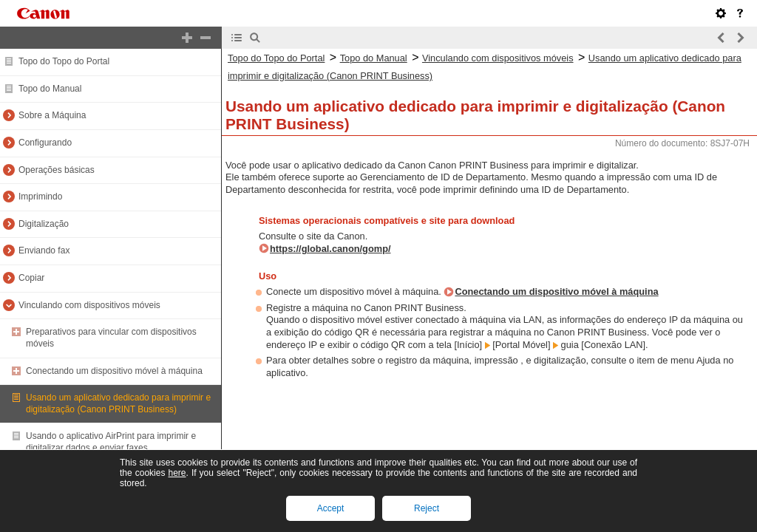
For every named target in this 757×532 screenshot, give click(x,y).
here (177, 473)
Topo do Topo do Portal (64, 61)
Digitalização (44, 224)
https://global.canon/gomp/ (330, 249)
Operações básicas (57, 170)
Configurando (45, 143)
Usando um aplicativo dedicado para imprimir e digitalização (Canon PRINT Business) (118, 403)
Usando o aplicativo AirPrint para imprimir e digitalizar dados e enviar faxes (111, 442)
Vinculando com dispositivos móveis (89, 305)
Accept (331, 508)
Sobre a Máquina (52, 115)
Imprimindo (40, 197)
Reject (427, 508)
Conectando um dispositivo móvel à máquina (114, 371)
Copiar (31, 278)
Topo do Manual (50, 89)
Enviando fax (44, 250)
